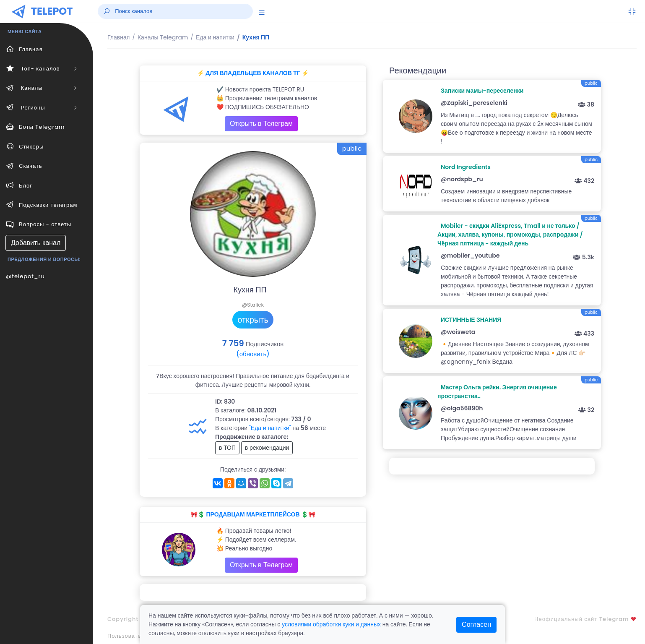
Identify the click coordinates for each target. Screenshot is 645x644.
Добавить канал (36, 243)
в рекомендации (267, 448)
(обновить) (253, 354)
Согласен (476, 624)
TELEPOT (52, 11)
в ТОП (227, 448)
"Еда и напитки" (270, 428)
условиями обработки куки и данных (331, 624)
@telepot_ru (25, 276)
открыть (253, 320)
